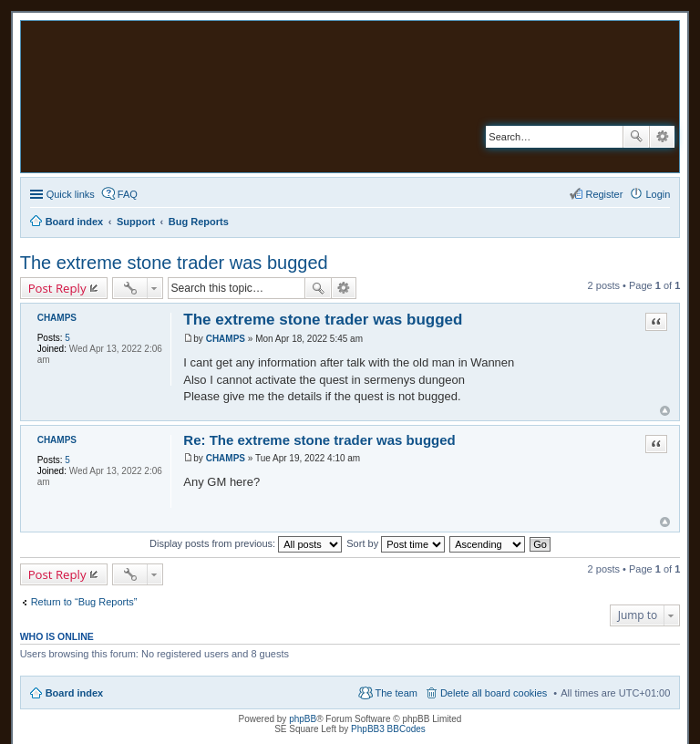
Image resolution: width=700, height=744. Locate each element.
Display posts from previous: (246, 543)
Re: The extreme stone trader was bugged (319, 440)
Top (665, 411)
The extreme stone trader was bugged (174, 263)
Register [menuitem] (604, 194)
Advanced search (662, 137)
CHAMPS (57, 318)
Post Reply (57, 288)
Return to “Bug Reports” (84, 602)
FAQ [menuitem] (128, 194)
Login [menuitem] (658, 194)
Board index (75, 693)
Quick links (71, 194)
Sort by (396, 543)
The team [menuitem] (396, 693)
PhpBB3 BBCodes (388, 729)
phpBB (303, 719)
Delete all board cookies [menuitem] (494, 693)
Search (636, 137)
